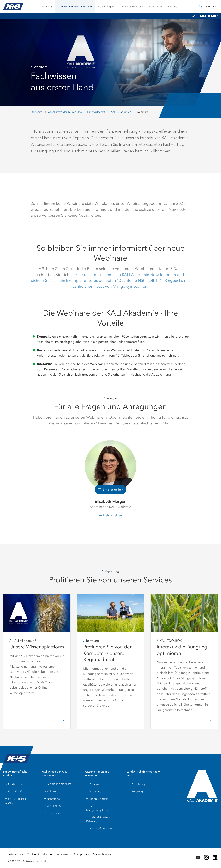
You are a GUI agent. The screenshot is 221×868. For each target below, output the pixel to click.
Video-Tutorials (97, 799)
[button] (47, 7)
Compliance (82, 854)
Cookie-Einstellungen (40, 854)
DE (208, 6)
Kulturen (50, 791)
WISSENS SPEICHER (57, 784)
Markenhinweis (102, 854)
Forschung (136, 784)
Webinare (94, 791)
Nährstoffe (52, 799)
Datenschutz (15, 854)
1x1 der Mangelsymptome (97, 808)
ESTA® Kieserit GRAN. (15, 801)
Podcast (93, 784)
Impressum (63, 854)
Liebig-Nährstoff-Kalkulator (98, 819)
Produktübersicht (17, 784)
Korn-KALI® (13, 791)
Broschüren (52, 813)
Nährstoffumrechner (100, 828)
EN (215, 7)
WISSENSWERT (54, 806)
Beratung (136, 791)
